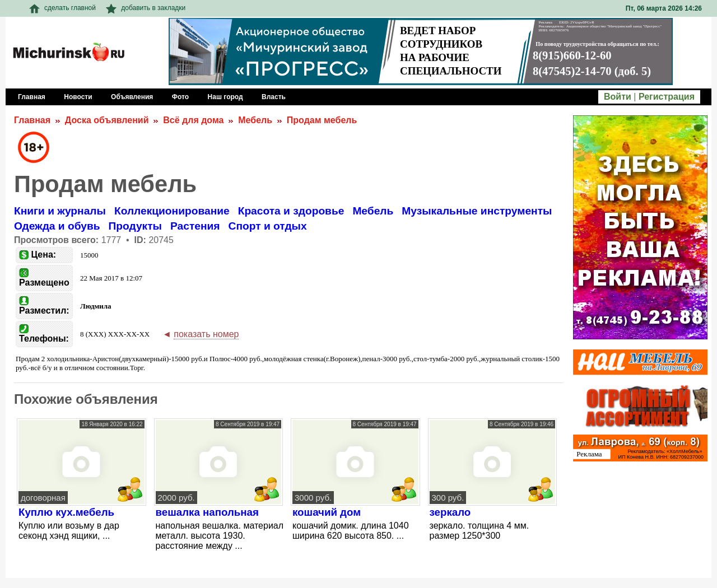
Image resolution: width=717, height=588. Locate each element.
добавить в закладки (146, 8)
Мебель (255, 120)
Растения (195, 226)
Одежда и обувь (57, 226)
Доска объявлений (107, 120)
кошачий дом (327, 512)
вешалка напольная (207, 512)
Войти (618, 97)
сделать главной (62, 8)
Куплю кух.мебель (66, 512)
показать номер (206, 334)
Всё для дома (193, 120)
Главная (32, 120)
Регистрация (667, 97)
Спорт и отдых (268, 226)
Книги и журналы (60, 211)
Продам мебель (322, 120)
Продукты (135, 226)
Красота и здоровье (291, 211)
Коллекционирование (172, 211)
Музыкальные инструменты (477, 211)
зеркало (450, 512)
